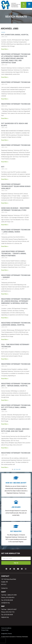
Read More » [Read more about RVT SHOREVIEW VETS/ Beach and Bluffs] (5, 140)
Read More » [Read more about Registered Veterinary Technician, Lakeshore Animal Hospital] (5, 339)
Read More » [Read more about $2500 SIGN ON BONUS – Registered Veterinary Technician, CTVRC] (5, 225)
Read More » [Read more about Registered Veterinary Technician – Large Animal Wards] (5, 246)
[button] (29, 4)
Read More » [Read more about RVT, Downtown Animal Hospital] (5, 49)
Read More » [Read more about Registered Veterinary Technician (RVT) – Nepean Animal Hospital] (5, 400)
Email (3, 556)
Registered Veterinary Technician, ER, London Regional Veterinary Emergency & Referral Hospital (16, 301)
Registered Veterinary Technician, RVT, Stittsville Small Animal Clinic (16, 407)
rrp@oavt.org (5, 617)
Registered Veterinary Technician (16, 82)
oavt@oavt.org (5, 603)
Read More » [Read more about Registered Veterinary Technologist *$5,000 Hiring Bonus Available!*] (5, 203)
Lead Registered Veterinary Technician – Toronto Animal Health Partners (14, 254)
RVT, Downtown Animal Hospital (15, 35)
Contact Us (4, 588)
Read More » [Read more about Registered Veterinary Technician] (5, 99)
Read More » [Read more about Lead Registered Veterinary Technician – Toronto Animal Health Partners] (5, 270)
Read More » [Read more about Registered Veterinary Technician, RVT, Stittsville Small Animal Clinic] (5, 424)
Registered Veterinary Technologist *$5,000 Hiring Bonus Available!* (16, 186)
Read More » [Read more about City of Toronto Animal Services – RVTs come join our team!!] (5, 448)
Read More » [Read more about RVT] (5, 179)
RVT (3, 167)
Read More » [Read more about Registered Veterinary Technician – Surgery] (5, 294)
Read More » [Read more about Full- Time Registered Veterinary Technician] (5, 359)
